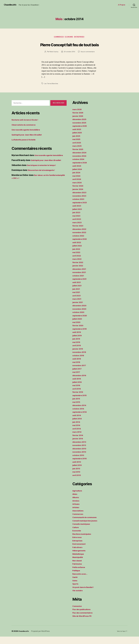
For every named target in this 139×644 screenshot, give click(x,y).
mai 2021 (77, 300)
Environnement (80, 551)
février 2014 (78, 443)
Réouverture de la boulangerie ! (43, 178)
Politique (77, 578)
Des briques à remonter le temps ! (43, 173)
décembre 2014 (80, 413)
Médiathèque (79, 561)
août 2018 (77, 366)
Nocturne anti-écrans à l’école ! (26, 127)
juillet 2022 (78, 253)
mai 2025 (77, 147)
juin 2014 (77, 429)
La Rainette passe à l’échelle (25, 147)
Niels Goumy (53, 59)
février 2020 (78, 333)
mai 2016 (77, 393)
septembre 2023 (80, 210)
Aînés (75, 501)
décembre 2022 (80, 236)
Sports (76, 591)
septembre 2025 (80, 133)
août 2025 (77, 137)
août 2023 (77, 213)
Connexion (78, 613)
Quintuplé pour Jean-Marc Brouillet (29, 142)
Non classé (78, 568)
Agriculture (78, 498)
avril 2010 (77, 483)
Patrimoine (78, 571)
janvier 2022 (78, 273)
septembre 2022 (80, 246)
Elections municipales (83, 541)
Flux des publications (83, 617)
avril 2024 (77, 187)
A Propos (122, 5)
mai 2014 (77, 433)
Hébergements (80, 558)
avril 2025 (77, 150)
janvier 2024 (79, 197)
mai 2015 (77, 409)
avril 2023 (77, 226)
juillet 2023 (78, 217)
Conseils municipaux (82, 531)
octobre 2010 (79, 463)
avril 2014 (77, 436)
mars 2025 (78, 153)
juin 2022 (77, 256)
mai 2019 (77, 350)
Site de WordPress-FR (83, 623)
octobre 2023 (79, 207)
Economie (69, 37)
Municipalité (78, 565)
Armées (76, 508)
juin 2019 (77, 346)
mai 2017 (77, 379)
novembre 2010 (80, 459)
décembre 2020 (80, 313)
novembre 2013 (80, 453)
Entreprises (81, 37)
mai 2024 (77, 183)
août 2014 (77, 423)
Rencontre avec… (81, 581)
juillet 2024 (78, 177)
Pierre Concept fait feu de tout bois (70, 48)
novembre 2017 (80, 373)
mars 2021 (78, 306)
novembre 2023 (80, 203)
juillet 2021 (78, 293)
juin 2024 (77, 180)
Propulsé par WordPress (42, 639)
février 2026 (78, 120)
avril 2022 (77, 263)
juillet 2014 (78, 426)
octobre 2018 (79, 363)
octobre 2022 (79, 243)
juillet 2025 (78, 140)
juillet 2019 (78, 343)
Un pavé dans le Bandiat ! (84, 595)
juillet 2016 (78, 389)
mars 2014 (78, 439)
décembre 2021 (80, 276)
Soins (75, 588)
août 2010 (77, 469)
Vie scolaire (78, 598)
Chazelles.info (11, 5)
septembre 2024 (80, 170)
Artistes (76, 515)
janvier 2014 (78, 446)
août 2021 (77, 290)
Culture (76, 535)
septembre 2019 (80, 336)
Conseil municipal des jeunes (87, 528)
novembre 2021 (80, 280)
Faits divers (78, 555)
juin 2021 (77, 296)
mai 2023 (77, 223)
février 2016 (78, 399)
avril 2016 (77, 396)
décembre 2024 (80, 160)
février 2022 (78, 270)
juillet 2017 (78, 376)
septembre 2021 (80, 286)
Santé (75, 585)
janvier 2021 (78, 310)
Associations (79, 518)
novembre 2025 (80, 130)
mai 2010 (77, 479)
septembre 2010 (80, 466)
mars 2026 (78, 117)
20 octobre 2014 (69, 59)
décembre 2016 (80, 383)
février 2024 (78, 193)
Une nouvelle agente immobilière (27, 137)
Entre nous (78, 545)
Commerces (58, 37)
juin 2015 (77, 406)
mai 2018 (77, 370)
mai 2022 (77, 260)
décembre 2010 (80, 456)
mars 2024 (78, 190)
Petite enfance (79, 575)
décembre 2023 (80, 200)
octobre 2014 (79, 416)
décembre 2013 (80, 449)
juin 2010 (77, 476)
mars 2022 (78, 266)
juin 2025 (77, 143)
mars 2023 (78, 230)
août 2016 (77, 386)
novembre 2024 (80, 163)
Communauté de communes (86, 525)
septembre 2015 (80, 403)
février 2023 (78, 233)
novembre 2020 (80, 316)
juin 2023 (77, 220)
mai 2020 (77, 330)
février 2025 (78, 157)
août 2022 (77, 250)
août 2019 (77, 340)
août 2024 (77, 173)
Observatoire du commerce (25, 132)
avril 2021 (77, 303)
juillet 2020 (78, 326)
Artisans (77, 511)
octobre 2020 (79, 320)
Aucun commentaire (88, 59)
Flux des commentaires (84, 620)
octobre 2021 (79, 283)
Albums (76, 505)
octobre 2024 (79, 167)
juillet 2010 (78, 473)
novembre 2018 (80, 359)
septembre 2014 (80, 419)
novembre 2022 (80, 240)
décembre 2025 (80, 127)
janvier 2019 (78, 356)
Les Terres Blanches (51, 91)
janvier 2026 (79, 123)
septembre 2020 (80, 323)
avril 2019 (77, 353)
